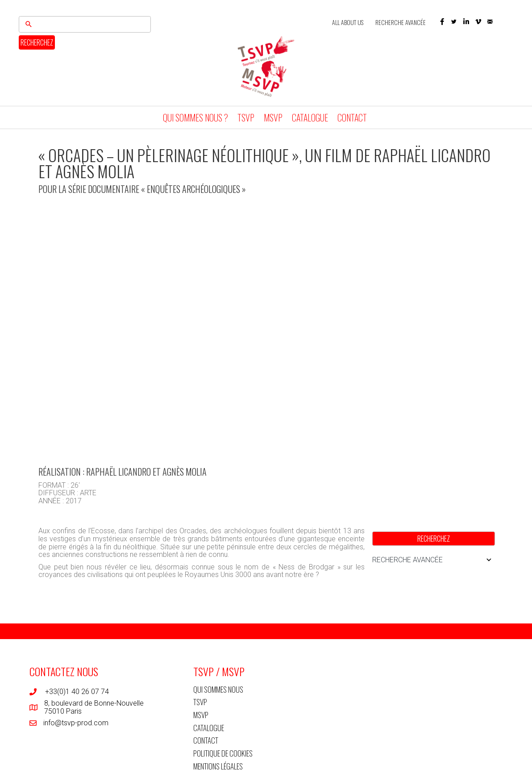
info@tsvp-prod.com (76, 723)
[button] (442, 22)
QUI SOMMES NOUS (218, 689)
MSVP (273, 117)
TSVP (246, 117)
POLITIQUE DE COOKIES (223, 753)
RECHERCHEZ (37, 42)
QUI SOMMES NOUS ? (195, 117)
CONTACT (352, 117)
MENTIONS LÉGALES (218, 766)
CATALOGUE (310, 117)
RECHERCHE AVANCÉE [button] (434, 560)
